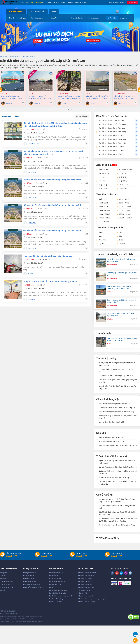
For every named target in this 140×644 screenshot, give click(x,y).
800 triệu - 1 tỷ (104, 173)
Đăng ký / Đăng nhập (116, 2)
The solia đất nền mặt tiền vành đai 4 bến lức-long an (48, 256)
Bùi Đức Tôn (32, 172)
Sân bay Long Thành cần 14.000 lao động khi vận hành (117, 507)
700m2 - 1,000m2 (126, 218)
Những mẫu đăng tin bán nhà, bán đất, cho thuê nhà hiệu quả (118, 417)
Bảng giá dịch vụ (81, 2)
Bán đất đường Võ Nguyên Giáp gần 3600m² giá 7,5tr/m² (40, 97)
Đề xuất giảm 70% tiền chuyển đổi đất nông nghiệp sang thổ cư (117, 387)
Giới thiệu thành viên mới (32, 584)
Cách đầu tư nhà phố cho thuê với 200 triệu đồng (116, 412)
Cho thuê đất (82, 593)
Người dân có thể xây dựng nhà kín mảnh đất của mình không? (117, 462)
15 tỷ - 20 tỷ (123, 185)
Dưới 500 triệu (104, 170)
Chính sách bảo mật (7, 587)
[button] (69, 110)
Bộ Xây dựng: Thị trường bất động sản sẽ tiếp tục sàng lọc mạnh (117, 364)
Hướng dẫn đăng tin (30, 573)
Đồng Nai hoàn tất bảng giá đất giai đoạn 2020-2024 (118, 445)
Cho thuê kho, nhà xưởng (87, 602)
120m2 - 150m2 (104, 210)
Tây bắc (122, 244)
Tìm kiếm (112, 18)
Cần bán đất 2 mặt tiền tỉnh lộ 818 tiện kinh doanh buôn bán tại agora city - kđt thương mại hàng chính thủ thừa (55, 125)
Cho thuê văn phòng (85, 584)
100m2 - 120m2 (125, 207)
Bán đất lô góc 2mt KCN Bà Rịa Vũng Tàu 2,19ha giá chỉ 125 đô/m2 (124, 97)
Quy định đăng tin (29, 579)
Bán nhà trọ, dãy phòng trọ (58, 590)
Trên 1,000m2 (104, 222)
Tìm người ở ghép (84, 590)
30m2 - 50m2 (103, 203)
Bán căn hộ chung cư (56, 573)
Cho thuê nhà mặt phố (86, 579)
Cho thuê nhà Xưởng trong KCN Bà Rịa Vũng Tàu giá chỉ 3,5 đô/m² (12, 97)
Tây (121, 232)
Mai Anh (30, 274)
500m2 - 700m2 (104, 218)
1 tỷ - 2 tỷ (123, 173)
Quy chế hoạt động (6, 581)
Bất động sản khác (55, 602)
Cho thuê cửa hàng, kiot (86, 596)
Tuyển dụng (4, 579)
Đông (101, 232)
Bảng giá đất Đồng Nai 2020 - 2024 (111, 441)
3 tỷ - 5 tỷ (123, 177)
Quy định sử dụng (6, 584)
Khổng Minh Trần (33, 144)
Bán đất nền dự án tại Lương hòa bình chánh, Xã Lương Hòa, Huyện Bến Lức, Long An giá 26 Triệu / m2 (54, 153)
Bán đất (52, 587)
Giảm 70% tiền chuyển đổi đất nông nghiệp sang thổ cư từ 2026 (118, 381)
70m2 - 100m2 (104, 207)
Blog (70, 2)
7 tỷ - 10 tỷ (123, 181)
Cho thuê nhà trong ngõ (86, 576)
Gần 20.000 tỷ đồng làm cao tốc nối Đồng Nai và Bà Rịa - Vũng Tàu (117, 513)
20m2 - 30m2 (124, 199)
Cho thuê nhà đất (51, 2)
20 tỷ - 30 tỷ (103, 188)
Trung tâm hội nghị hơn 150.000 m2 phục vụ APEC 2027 (117, 370)
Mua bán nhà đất (36, 2)
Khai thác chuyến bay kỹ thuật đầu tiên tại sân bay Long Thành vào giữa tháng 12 (117, 500)
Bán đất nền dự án (55, 584)
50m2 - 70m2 (124, 203)
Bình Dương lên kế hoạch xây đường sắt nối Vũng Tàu (117, 526)
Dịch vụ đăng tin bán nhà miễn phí (111, 422)
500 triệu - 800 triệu (126, 170)
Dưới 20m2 (103, 199)
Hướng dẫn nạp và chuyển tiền (33, 587)
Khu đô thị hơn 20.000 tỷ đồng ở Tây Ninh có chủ (117, 376)
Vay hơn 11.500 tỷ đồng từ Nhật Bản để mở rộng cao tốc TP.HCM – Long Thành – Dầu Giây (118, 520)
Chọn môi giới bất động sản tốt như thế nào (114, 404)
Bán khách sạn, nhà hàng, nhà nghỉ (61, 596)
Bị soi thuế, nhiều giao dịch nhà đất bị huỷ (114, 478)
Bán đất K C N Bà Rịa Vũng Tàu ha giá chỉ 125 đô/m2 (97, 97)
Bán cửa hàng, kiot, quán (58, 593)
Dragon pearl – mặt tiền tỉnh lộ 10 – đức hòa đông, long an (50, 281)
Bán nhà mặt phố (55, 579)
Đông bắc (123, 240)
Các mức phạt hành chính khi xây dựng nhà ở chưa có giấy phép (117, 483)
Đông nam (102, 240)
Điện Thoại (31, 299)
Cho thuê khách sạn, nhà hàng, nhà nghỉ (92, 599)
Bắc (121, 236)
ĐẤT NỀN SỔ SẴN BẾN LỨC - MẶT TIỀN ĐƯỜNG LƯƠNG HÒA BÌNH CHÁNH (52, 180)
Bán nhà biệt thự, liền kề (57, 581)
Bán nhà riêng (54, 576)
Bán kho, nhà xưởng (56, 599)
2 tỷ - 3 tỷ (102, 177)
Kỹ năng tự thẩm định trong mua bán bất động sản (117, 408)
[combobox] (38, 18)
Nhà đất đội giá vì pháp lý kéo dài (111, 437)
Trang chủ (24, 2)
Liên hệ (2, 590)
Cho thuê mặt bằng (85, 581)
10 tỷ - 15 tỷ (103, 185)
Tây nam (102, 244)
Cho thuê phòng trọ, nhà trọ (87, 587)
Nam (100, 236)
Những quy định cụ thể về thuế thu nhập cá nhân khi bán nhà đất (118, 472)
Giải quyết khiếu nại (30, 581)
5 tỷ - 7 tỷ (102, 181)
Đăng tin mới (132, 2)
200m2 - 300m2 (104, 214)
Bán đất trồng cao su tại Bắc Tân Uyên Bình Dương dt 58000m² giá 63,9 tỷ (69, 97)
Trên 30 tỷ (123, 188)
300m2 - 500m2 (125, 214)
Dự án (63, 2)
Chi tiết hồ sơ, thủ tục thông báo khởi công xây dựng (118, 467)
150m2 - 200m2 (125, 210)
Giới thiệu (3, 576)
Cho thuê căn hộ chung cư (87, 573)
